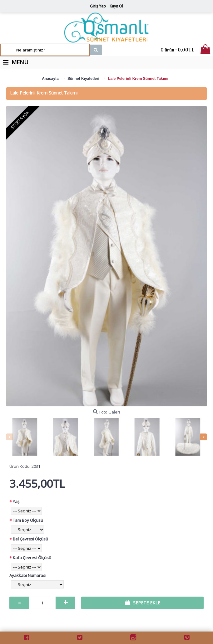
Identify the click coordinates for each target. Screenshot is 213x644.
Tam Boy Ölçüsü (28, 520)
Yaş (16, 501)
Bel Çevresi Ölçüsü (30, 539)
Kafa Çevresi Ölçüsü (32, 558)
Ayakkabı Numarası (28, 575)
